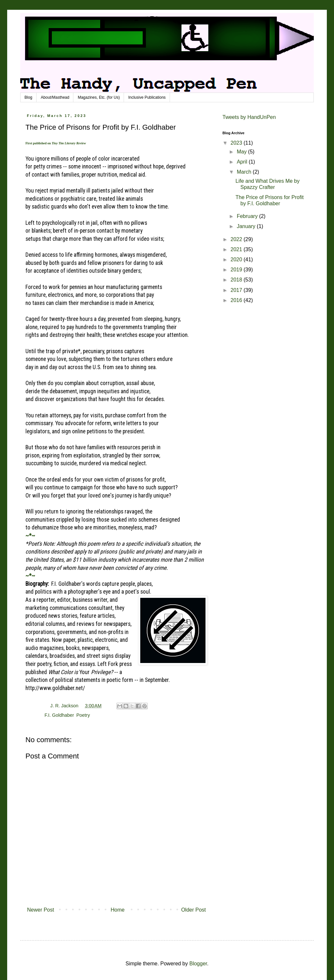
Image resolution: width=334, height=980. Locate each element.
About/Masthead (55, 97)
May (243, 152)
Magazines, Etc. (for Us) (99, 97)
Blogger (198, 964)
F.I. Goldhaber (59, 715)
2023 (237, 143)
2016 (237, 300)
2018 (237, 280)
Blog (28, 97)
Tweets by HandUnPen (249, 117)
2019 (237, 270)
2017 (237, 290)
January (247, 226)
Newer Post (41, 910)
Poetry (83, 715)
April (243, 162)
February (248, 216)
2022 (237, 239)
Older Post (193, 910)
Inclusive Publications (147, 97)
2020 (237, 259)
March (245, 172)
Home (118, 910)
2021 (237, 249)
